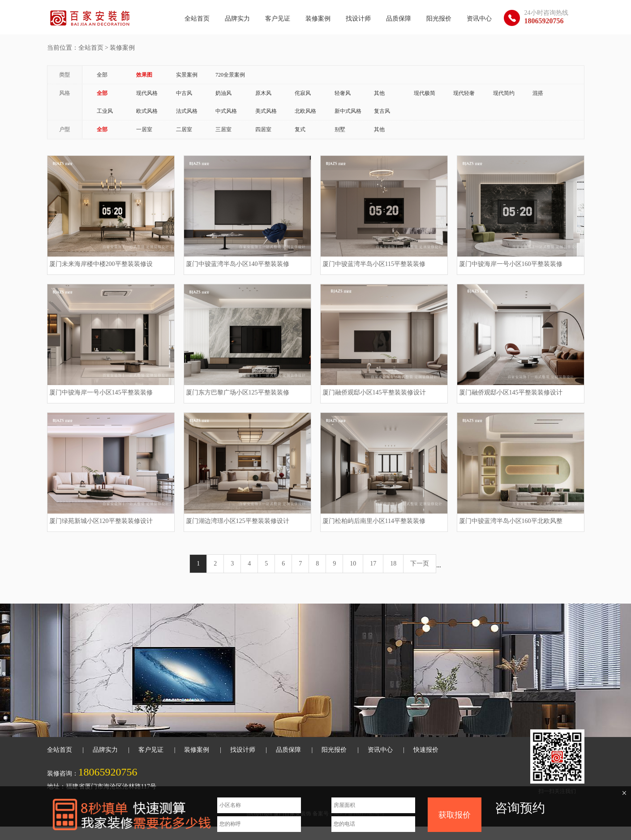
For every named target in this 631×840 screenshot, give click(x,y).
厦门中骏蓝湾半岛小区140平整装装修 (238, 264)
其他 (379, 93)
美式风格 (266, 111)
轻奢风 (343, 93)
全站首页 (197, 19)
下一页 (420, 564)
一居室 (144, 129)
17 (373, 564)
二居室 (184, 129)
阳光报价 (439, 19)
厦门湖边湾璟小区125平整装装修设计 (238, 521)
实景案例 (187, 75)
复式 (300, 129)
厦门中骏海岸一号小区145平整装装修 (101, 392)
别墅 (340, 129)
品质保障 (399, 19)
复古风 (382, 111)
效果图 (144, 75)
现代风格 (147, 93)
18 (393, 564)
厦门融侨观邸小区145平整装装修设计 (374, 392)
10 (353, 564)
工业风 (105, 111)
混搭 (538, 93)
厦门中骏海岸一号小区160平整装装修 (511, 264)
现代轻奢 (464, 93)
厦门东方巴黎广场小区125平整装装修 (238, 392)
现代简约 (504, 93)
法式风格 (187, 111)
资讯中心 (479, 19)
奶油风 (223, 93)
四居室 (263, 129)
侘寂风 (303, 93)
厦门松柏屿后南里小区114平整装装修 (374, 521)
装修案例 (318, 19)
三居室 (223, 129)
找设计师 (358, 19)
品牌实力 (237, 19)
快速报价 (426, 750)
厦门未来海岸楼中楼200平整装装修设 (101, 264)
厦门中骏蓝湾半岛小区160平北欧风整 (511, 521)
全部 (102, 75)
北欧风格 (305, 111)
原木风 (263, 93)
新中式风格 (348, 111)
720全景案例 (230, 75)
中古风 (184, 93)
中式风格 (226, 111)
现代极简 (425, 93)
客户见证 (278, 19)
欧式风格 (147, 111)
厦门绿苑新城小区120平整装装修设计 (101, 521)
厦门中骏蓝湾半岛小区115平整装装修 (374, 264)
